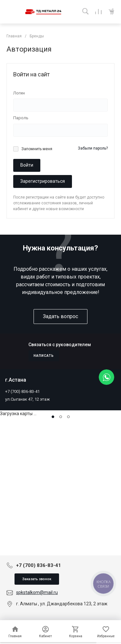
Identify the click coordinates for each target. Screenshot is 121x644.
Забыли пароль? (93, 148)
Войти (27, 165)
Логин (19, 93)
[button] (53, 417)
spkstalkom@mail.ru (37, 592)
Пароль (21, 118)
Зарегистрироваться (43, 181)
